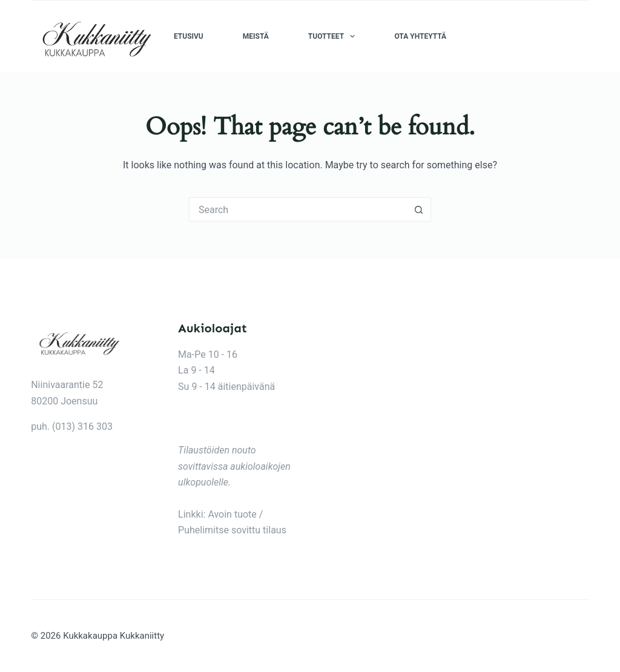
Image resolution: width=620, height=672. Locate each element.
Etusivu (189, 36)
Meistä (256, 36)
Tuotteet (334, 36)
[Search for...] (298, 209)
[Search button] (419, 209)
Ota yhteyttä (420, 36)
